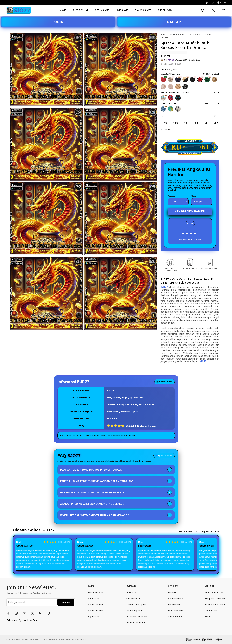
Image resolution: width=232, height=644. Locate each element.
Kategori (171, 196)
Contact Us (211, 611)
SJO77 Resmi (96, 611)
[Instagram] (18, 613)
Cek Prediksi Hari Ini (190, 212)
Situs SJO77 (95, 599)
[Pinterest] (26, 613)
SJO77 (164, 35)
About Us (131, 593)
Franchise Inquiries (137, 617)
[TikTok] (50, 613)
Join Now (195, 60)
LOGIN (58, 22)
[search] (203, 10)
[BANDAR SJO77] (143, 11)
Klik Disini (112, 419)
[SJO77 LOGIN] (165, 11)
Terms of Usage (50, 639)
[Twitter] (34, 613)
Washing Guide (176, 599)
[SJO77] (63, 11)
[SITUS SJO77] (102, 11)
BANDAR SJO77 (179, 35)
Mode (194, 196)
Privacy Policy (65, 639)
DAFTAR (174, 22)
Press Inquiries (135, 611)
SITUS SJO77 (197, 35)
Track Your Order (214, 593)
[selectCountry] (215, 116)
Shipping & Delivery (215, 599)
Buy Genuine (174, 605)
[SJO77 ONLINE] (81, 11)
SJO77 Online (95, 605)
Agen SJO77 (95, 617)
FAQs (208, 617)
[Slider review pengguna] (116, 554)
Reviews (172, 593)
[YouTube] (42, 613)
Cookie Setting (80, 639)
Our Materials (134, 599)
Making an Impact (136, 605)
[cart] (224, 10)
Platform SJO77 (97, 593)
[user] (213, 10)
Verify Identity (175, 617)
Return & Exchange (215, 605)
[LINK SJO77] (122, 11)
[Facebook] (10, 613)
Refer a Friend (175, 611)
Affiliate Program (136, 623)
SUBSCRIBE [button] (66, 602)
